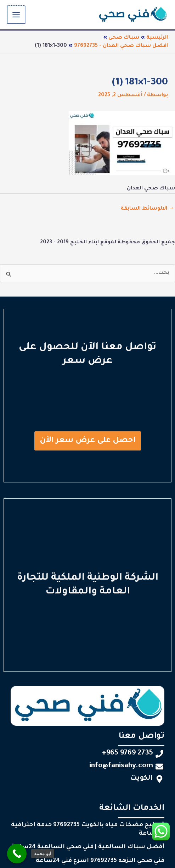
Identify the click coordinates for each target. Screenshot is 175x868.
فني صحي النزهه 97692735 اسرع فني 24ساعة (100, 861)
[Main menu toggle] (16, 15)
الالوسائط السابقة (148, 209)
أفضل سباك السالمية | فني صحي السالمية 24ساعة (88, 847)
